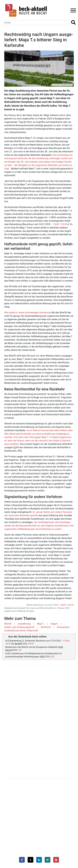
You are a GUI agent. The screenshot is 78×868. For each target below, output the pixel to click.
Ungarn (54, 624)
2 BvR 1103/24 (61, 224)
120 (20, 650)
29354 (31, 644)
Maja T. (41, 624)
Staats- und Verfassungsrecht (19, 627)
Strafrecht (46, 627)
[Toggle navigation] (72, 10)
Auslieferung (24, 624)
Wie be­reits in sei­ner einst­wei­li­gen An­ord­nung (27, 313)
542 (53, 657)
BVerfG (8, 624)
